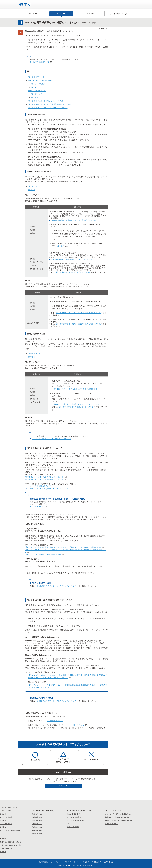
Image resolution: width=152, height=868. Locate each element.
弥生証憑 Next (37, 824)
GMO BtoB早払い (112, 824)
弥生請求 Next (37, 817)
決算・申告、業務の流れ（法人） (12, 845)
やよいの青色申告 (6, 817)
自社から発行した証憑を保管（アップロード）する (72, 259)
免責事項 (86, 862)
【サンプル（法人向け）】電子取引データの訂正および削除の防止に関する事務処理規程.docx (63, 547)
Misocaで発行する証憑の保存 (40, 80)
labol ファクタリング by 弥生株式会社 (119, 821)
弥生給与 (3, 821)
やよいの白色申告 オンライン (77, 821)
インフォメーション (38, 507)
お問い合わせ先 (78, 725)
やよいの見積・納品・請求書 (10, 830)
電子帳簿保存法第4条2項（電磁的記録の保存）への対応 (51, 104)
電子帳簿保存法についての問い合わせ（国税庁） (48, 108)
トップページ (33, 14)
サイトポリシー (56, 862)
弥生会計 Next (37, 814)
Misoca (70, 824)
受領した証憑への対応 (37, 91)
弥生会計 (3, 814)
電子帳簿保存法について (39, 62)
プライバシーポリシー (72, 862)
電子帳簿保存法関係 (55, 721)
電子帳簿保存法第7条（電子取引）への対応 (46, 101)
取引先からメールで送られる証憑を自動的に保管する (76, 389)
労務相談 (3, 852)
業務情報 (90, 14)
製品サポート (61, 14)
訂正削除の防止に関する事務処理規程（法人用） (45, 480)
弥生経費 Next (37, 821)
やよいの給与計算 (6, 824)
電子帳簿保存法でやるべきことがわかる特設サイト (57, 586)
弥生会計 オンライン (74, 814)
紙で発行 (35, 87)
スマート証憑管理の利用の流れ (40, 486)
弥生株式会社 (43, 862)
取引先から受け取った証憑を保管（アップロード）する (77, 404)
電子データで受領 (38, 94)
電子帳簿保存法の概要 (37, 77)
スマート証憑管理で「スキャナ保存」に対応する (52, 439)
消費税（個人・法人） (8, 849)
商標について (97, 862)
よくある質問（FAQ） (119, 14)
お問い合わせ (64, 785)
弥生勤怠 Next (37, 830)
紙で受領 (35, 97)
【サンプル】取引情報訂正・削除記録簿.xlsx (43, 555)
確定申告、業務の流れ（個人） (11, 842)
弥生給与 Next (37, 827)
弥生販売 (3, 827)
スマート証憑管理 (73, 827)
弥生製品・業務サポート (9, 807)
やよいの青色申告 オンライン (77, 817)
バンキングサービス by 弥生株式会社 (118, 814)
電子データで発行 (38, 84)
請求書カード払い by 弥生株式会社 (118, 817)
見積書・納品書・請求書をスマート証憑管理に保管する (74, 220)
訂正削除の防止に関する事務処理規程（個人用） (45, 477)
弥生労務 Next (37, 834)
